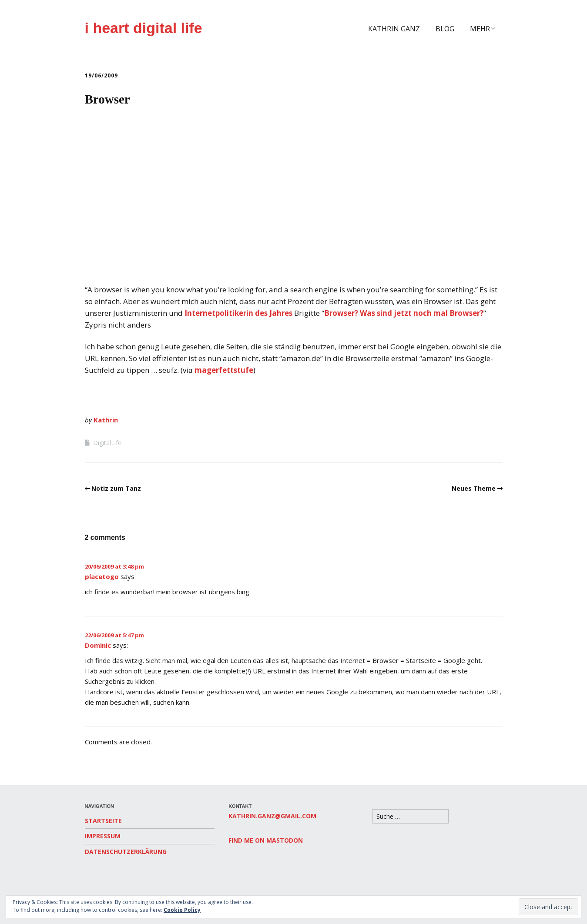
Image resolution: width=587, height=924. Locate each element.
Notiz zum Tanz (116, 488)
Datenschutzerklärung (126, 852)
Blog (445, 29)
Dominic (98, 645)
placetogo (102, 576)
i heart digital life (144, 28)
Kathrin (106, 420)
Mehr (480, 29)
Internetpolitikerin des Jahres (238, 313)
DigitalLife (107, 443)
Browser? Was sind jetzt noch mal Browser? (404, 313)
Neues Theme (474, 488)
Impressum (103, 836)
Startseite (103, 821)
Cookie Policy (182, 910)
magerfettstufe (224, 370)
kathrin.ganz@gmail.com (272, 816)
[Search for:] (411, 816)
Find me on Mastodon (266, 840)
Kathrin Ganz (394, 29)
